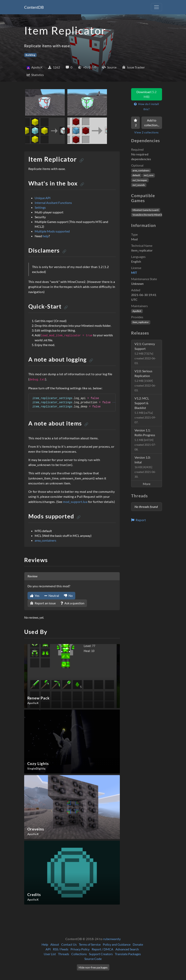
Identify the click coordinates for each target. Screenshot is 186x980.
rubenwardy (112, 939)
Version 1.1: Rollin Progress (145, 440)
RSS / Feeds (61, 949)
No (68, 596)
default (136, 175)
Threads (64, 954)
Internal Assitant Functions (53, 203)
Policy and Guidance (117, 944)
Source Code (93, 959)
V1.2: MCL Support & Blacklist (145, 410)
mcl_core (149, 175)
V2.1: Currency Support (145, 353)
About (55, 944)
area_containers (45, 540)
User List (50, 954)
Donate (138, 944)
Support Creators (101, 954)
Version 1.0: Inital (145, 467)
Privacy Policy (80, 949)
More (147, 484)
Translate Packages (128, 954)
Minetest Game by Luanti (146, 210)
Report (139, 520)
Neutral (52, 596)
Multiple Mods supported (52, 231)
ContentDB (34, 7)
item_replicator (141, 322)
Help (45, 944)
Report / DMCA (103, 949)
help (46, 236)
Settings (40, 207)
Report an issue (43, 603)
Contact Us (69, 944)
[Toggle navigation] (156, 7)
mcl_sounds (139, 185)
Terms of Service (90, 944)
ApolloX (137, 311)
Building (30, 55)
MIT (134, 272)
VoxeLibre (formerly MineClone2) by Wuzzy (155, 215)
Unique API (43, 198)
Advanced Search (127, 949)
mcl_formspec (140, 180)
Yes (35, 596)
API (48, 949)
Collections (79, 954)
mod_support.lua (75, 502)
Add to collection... (152, 123)
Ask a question (72, 603)
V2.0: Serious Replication (145, 381)
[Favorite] (135, 123)
